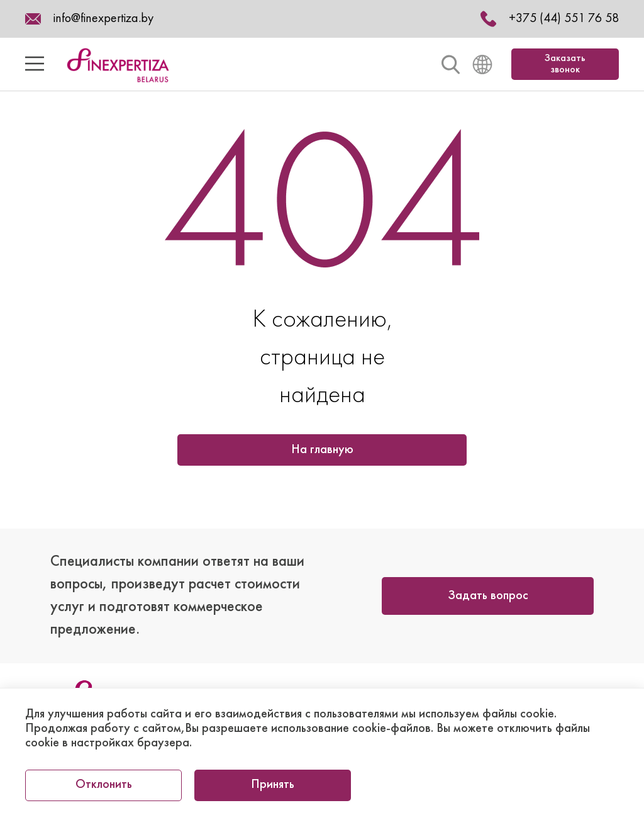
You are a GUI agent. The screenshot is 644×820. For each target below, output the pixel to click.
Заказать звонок (565, 64)
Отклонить (104, 785)
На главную (322, 450)
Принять (273, 785)
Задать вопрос (488, 596)
